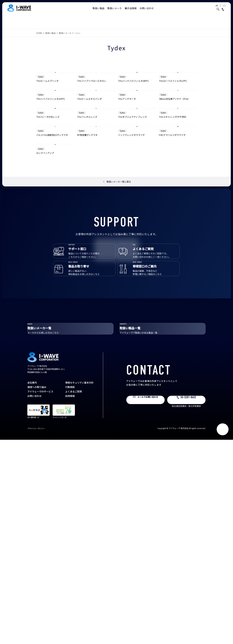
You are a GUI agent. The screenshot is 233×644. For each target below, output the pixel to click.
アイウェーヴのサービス (40, 596)
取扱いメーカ (115, 11)
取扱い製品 (99, 11)
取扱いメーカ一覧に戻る (117, 365)
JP (209, 9)
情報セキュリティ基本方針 (79, 587)
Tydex (41, 113)
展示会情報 (131, 11)
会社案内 (32, 587)
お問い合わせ (147, 11)
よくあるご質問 (74, 596)
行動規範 (70, 591)
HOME (39, 33)
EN (217, 9)
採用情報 (70, 600)
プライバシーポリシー (36, 633)
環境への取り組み (37, 591)
